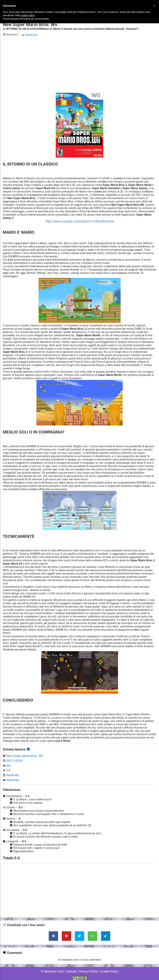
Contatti (72, 968)
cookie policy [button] (28, 15)
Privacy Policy (87, 968)
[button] (154, 6)
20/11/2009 (14, 759)
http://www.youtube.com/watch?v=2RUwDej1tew (79, 220)
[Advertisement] (79, 63)
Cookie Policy (106, 968)
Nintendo (12, 773)
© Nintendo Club (55, 968)
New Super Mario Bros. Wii (23, 754)
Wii (8, 764)
